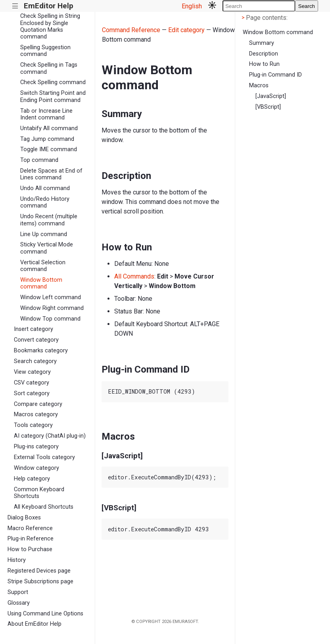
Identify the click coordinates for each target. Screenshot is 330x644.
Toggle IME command (49, 149)
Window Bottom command (41, 283)
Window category (36, 468)
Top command (39, 160)
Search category (35, 361)
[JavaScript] (271, 96)
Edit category (186, 30)
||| (15, 6)
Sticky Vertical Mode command (47, 248)
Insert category (34, 329)
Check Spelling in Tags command (49, 68)
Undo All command (45, 188)
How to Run (264, 64)
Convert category (36, 340)
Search (307, 6)
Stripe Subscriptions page (40, 582)
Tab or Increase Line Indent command (46, 114)
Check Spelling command (53, 82)
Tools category (33, 425)
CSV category (32, 383)
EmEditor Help (49, 6)
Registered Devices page (39, 571)
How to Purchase (30, 549)
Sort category (32, 393)
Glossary (19, 603)
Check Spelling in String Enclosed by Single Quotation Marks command (50, 26)
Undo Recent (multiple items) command (49, 220)
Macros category (36, 414)
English (192, 6)
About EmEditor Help (35, 624)
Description (264, 54)
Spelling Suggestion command (45, 51)
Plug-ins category (36, 447)
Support (18, 592)
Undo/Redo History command (45, 202)
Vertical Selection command (43, 266)
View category (32, 372)
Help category (32, 479)
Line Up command (44, 234)
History (17, 560)
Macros (259, 86)
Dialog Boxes (24, 518)
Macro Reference (30, 528)
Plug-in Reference (31, 539)
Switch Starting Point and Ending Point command (53, 96)
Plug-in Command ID (275, 75)
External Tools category (44, 457)
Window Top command (50, 319)
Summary (262, 43)
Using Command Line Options (45, 614)
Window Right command (52, 308)
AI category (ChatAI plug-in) (50, 436)
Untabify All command (49, 128)
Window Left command (51, 297)
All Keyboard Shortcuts (44, 507)
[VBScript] (268, 107)
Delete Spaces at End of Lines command (51, 174)
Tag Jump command (47, 139)
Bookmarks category (41, 351)
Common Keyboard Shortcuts (39, 493)
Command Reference (131, 30)
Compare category (38, 404)
